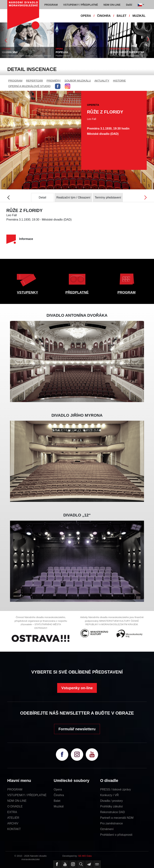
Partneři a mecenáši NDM (117, 818)
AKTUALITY (102, 81)
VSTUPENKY (27, 292)
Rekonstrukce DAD (112, 812)
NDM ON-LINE (17, 801)
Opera (58, 789)
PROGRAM (15, 81)
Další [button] (129, 5)
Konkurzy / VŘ (109, 795)
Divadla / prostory (111, 801)
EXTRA (12, 812)
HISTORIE (120, 81)
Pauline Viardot (63, 56)
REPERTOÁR (34, 81)
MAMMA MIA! (10, 52)
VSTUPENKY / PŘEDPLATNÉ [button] (81, 5)
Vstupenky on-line (77, 688)
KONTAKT (14, 829)
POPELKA (62, 52)
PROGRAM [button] (51, 5)
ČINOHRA (104, 16)
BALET (122, 16)
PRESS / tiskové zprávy (116, 789)
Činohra (59, 795)
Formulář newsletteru (77, 729)
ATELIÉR (13, 818)
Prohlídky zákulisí (111, 806)
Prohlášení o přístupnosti (116, 835)
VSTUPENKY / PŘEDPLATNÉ (27, 795)
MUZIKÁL (139, 16)
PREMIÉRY (54, 81)
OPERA (86, 16)
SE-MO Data (85, 856)
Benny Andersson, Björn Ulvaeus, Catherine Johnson (26, 56)
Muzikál (59, 806)
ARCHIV (13, 823)
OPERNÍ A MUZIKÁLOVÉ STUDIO (29, 86)
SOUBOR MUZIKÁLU (78, 81)
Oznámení (107, 829)
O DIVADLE (15, 806)
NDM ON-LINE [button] (112, 5)
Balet (57, 801)
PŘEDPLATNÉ (77, 292)
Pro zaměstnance (111, 823)
